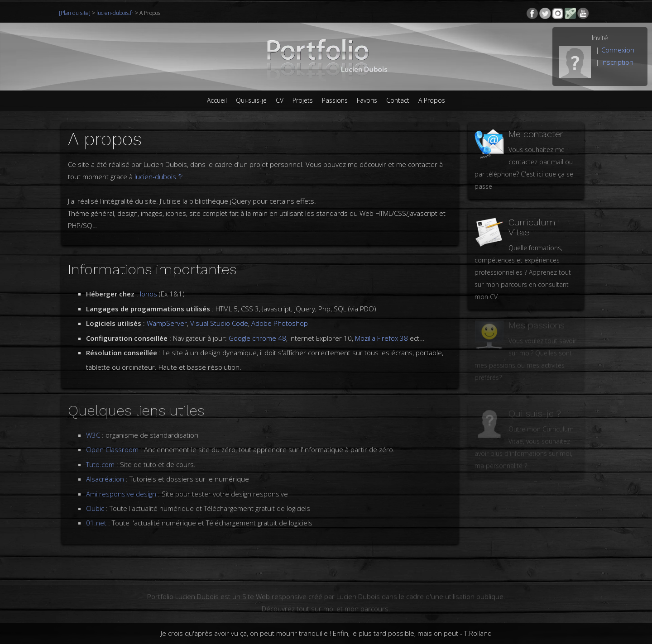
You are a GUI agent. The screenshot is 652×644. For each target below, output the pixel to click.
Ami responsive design (121, 487)
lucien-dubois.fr (115, 13)
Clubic (95, 502)
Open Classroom (113, 444)
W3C (94, 429)
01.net (96, 517)
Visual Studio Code (219, 323)
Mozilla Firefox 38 (381, 338)
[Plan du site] (75, 13)
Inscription (617, 62)
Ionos (149, 294)
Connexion (618, 50)
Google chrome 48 (257, 338)
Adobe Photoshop (280, 323)
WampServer (167, 323)
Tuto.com (100, 458)
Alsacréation (105, 473)
